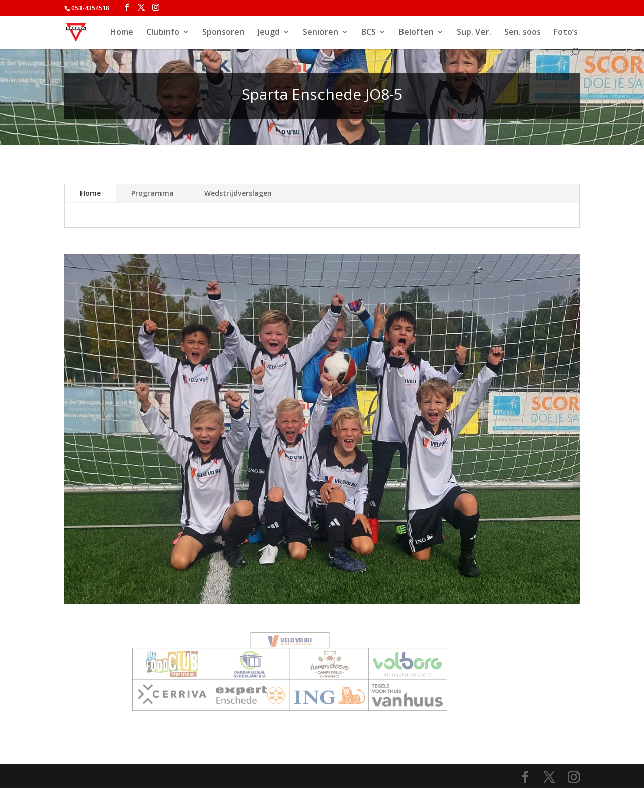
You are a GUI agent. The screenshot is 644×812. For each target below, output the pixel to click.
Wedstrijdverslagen (238, 193)
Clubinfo (163, 33)
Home (122, 33)
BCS (369, 33)
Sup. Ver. (474, 33)
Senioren (320, 33)
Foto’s (566, 33)
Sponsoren (223, 33)
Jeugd (269, 33)
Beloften (416, 33)
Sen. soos (522, 33)
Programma (152, 193)
